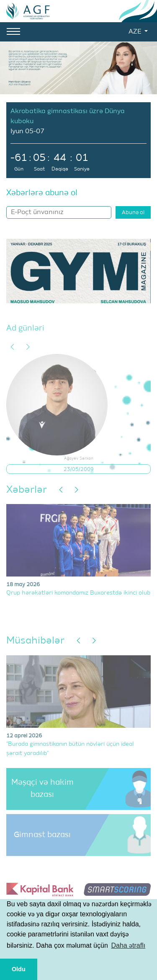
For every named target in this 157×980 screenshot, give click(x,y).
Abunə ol (133, 213)
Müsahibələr (35, 641)
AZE (136, 32)
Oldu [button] (19, 969)
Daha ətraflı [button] (128, 945)
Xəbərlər (27, 490)
